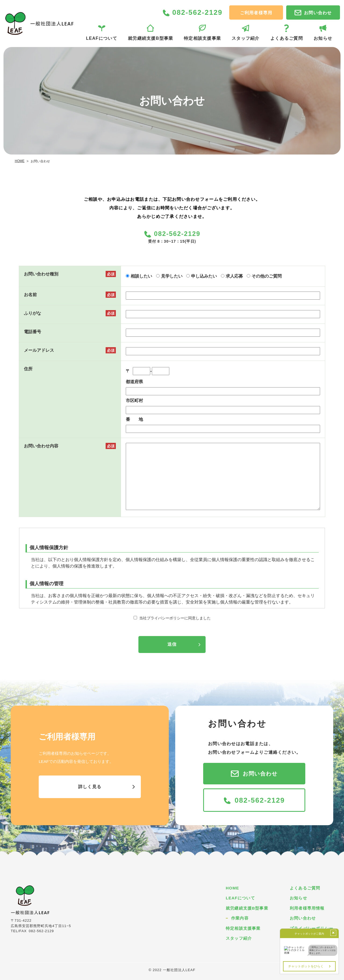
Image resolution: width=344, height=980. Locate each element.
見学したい (172, 276)
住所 (28, 369)
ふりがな (33, 313)
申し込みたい (204, 276)
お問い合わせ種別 (41, 274)
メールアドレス (39, 350)
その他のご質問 (267, 276)
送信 (172, 644)
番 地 (134, 419)
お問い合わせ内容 (41, 446)
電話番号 (33, 332)
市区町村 (134, 401)
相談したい (141, 276)
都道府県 (134, 382)
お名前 (30, 295)
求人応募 (234, 276)
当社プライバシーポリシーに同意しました (175, 618)
